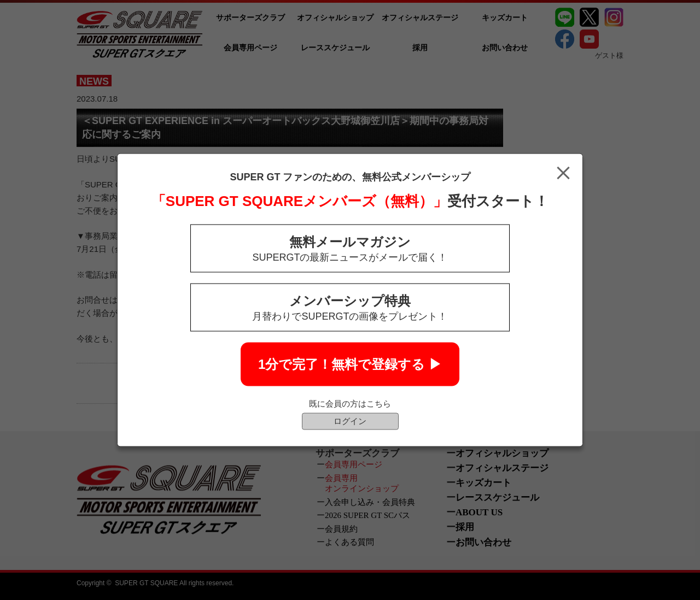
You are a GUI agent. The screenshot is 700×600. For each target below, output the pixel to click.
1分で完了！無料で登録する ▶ (350, 364)
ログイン (350, 421)
